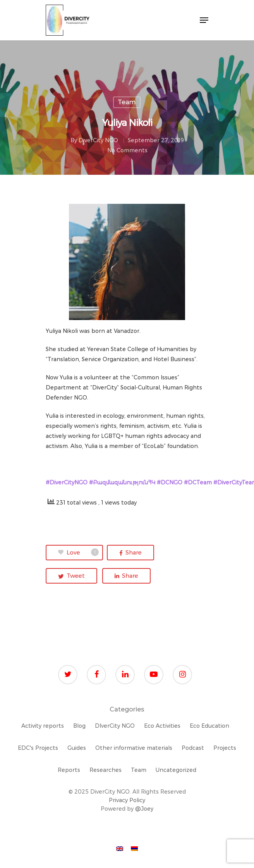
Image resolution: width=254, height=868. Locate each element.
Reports (69, 770)
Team (127, 102)
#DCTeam (198, 482)
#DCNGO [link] (170, 482)
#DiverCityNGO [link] (67, 482)
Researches (106, 770)
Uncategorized (176, 770)
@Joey (144, 809)
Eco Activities (162, 726)
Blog (79, 726)
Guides (77, 748)
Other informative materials (134, 748)
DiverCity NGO (98, 140)
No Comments (127, 150)
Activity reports (43, 726)
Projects (225, 748)
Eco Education (209, 726)
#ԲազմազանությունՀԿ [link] (122, 482)
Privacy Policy (127, 800)
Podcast (193, 748)
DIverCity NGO (115, 726)
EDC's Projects (38, 748)
